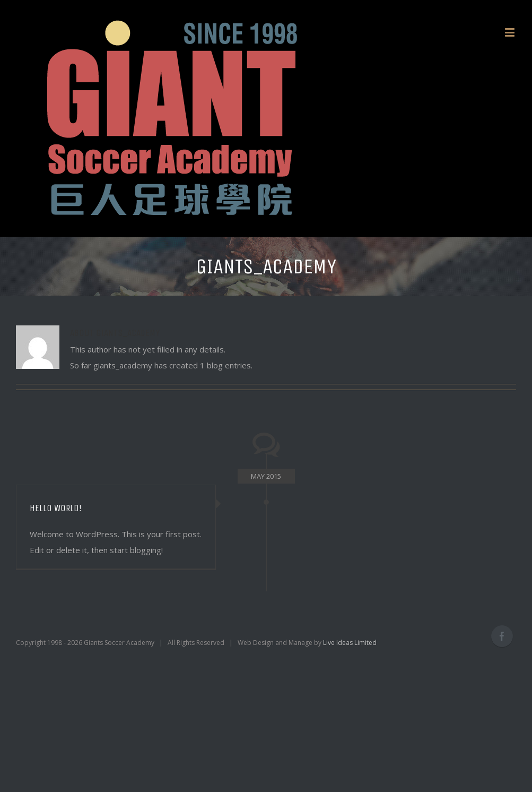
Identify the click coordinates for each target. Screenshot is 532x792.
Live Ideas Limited (350, 643)
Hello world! (56, 508)
